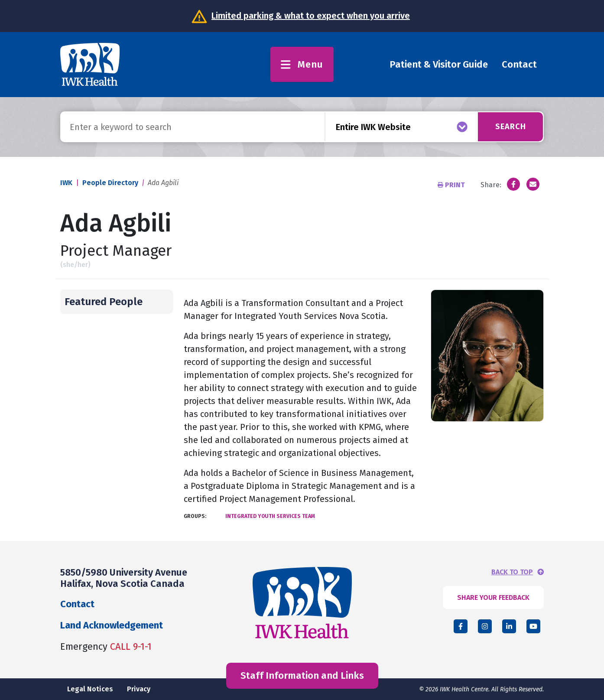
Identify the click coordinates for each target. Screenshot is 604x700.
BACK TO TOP (512, 572)
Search (511, 127)
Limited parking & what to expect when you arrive (311, 16)
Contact (519, 64)
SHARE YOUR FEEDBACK (493, 597)
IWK (66, 183)
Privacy (139, 689)
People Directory (110, 183)
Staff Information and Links (302, 676)
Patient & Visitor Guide (439, 64)
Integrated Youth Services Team (270, 516)
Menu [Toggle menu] (302, 64)
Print (452, 185)
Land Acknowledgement (112, 625)
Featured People (104, 302)
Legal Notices (90, 689)
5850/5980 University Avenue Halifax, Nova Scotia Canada (124, 578)
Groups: (195, 516)
